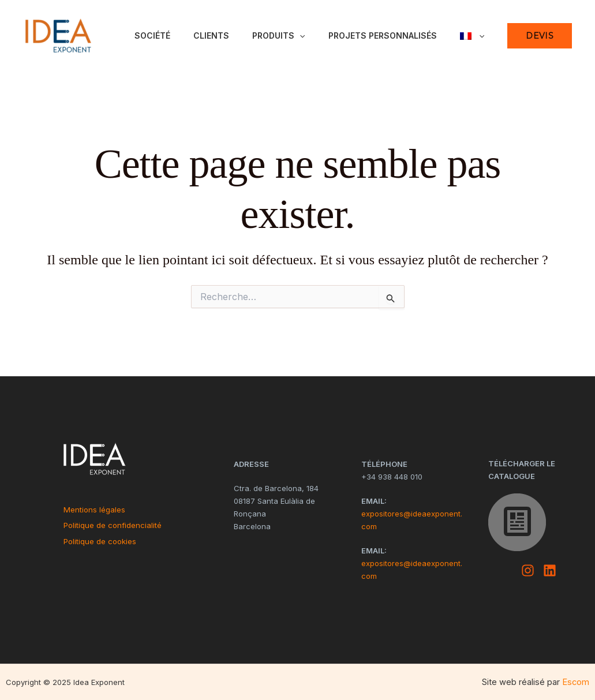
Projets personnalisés (383, 35)
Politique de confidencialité (113, 525)
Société (152, 35)
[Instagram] (528, 570)
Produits (278, 36)
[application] (300, 36)
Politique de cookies (100, 541)
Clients (211, 35)
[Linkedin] (550, 570)
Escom (576, 682)
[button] (540, 36)
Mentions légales (94, 510)
